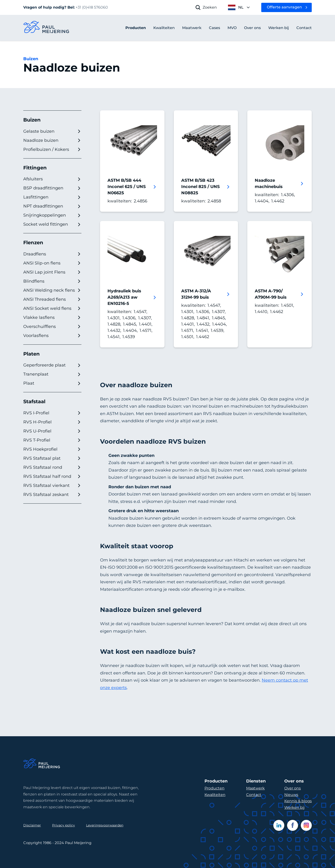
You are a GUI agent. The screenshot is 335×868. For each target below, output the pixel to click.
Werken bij (294, 807)
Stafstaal (34, 401)
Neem (269, 680)
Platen (32, 354)
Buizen (31, 59)
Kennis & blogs (298, 801)
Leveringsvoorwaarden (105, 825)
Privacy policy (64, 825)
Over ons (293, 788)
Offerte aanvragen (284, 7)
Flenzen (33, 243)
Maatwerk (255, 788)
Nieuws (291, 795)
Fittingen (35, 168)
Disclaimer (32, 825)
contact (284, 680)
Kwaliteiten (215, 795)
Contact (254, 795)
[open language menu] (239, 7)
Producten (136, 28)
